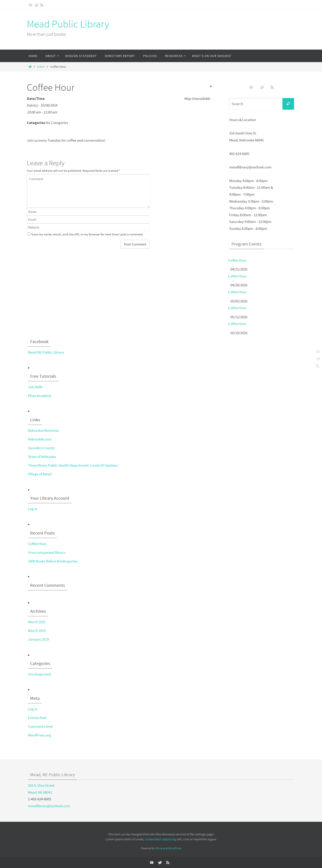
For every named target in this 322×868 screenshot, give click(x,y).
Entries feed (37, 718)
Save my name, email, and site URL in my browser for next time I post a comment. (87, 234)
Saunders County (41, 448)
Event (41, 67)
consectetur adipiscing (160, 839)
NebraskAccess (40, 439)
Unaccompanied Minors (47, 552)
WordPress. (175, 848)
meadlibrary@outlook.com (49, 806)
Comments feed (40, 726)
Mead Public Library (68, 24)
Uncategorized (39, 674)
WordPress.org (39, 735)
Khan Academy (40, 396)
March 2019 (37, 631)
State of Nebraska (42, 457)
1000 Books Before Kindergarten (53, 561)
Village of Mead (40, 474)
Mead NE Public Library (46, 352)
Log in (33, 509)
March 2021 (37, 622)
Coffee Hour (237, 260)
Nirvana (160, 848)
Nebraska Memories (43, 430)
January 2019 (38, 639)
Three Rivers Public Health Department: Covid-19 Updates (73, 465)
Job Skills (35, 387)
